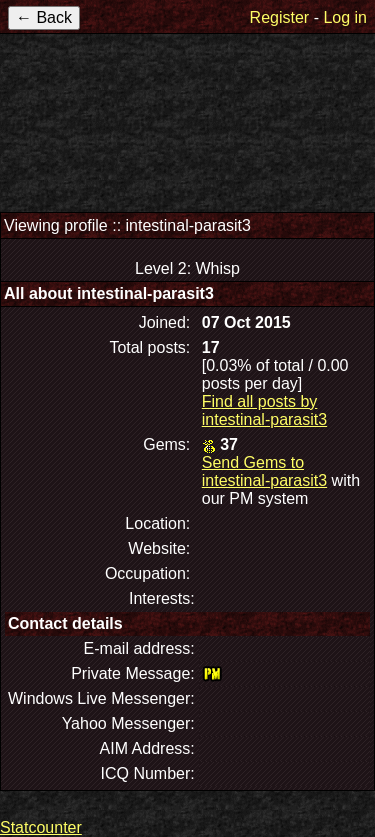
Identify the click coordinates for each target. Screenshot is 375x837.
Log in (345, 17)
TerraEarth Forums (188, 118)
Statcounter (41, 827)
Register (280, 17)
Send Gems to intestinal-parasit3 (264, 471)
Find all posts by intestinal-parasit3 (264, 410)
